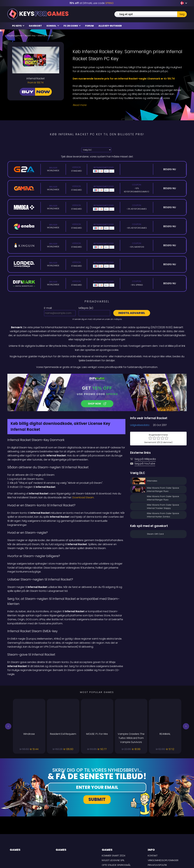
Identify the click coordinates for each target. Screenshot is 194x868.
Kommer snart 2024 (114, 822)
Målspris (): (86, 308)
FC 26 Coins (72, 26)
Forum (89, 26)
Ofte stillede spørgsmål (116, 832)
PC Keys (18, 26)
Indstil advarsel (132, 313)
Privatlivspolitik (157, 832)
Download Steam (83, 464)
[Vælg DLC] (96, 150)
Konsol (53, 26)
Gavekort (35, 26)
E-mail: (48, 308)
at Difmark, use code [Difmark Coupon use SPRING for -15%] (92, 3)
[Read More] (128, 105)
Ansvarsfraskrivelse (160, 841)
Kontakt (153, 822)
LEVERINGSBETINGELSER (160, 836)
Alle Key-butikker (110, 26)
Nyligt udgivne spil (113, 827)
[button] (8, 693)
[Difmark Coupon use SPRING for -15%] (97, 376)
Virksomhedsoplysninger (163, 827)
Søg (182, 14)
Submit (97, 766)
